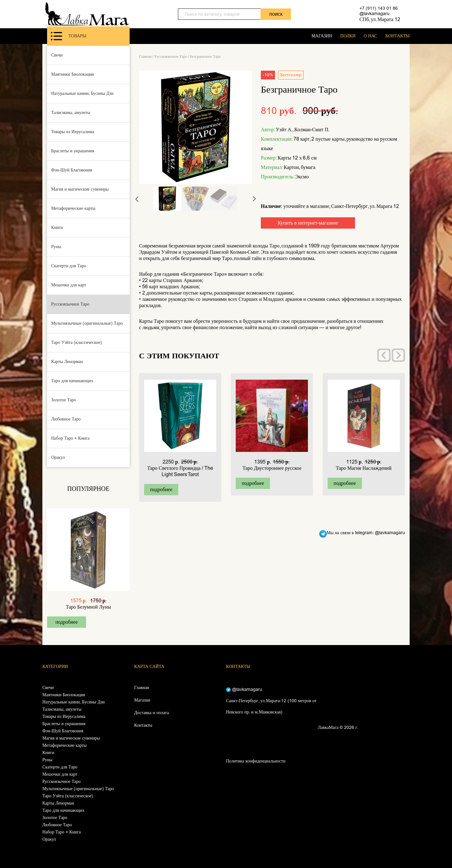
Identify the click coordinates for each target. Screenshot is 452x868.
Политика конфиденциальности (256, 761)
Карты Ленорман (67, 362)
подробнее (66, 622)
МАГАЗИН (322, 36)
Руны (56, 247)
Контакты (143, 725)
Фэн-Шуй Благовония (72, 170)
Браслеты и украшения (73, 151)
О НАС (371, 36)
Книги (57, 228)
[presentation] (384, 355)
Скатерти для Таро (69, 266)
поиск (276, 14)
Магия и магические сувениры (80, 189)
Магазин (142, 700)
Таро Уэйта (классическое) (77, 342)
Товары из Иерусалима (73, 132)
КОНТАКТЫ (398, 36)
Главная (145, 57)
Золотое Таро (64, 400)
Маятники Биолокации (73, 74)
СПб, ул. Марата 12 (380, 19)
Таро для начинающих (72, 381)
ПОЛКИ (348, 36)
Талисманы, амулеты (71, 113)
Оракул (58, 457)
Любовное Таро (66, 419)
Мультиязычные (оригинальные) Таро (87, 323)
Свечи (57, 55)
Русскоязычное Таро (70, 304)
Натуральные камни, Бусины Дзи (82, 93)
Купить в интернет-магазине (308, 223)
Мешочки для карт (69, 285)
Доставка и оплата (152, 713)
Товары (69, 36)
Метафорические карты (73, 208)
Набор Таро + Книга (70, 438)
